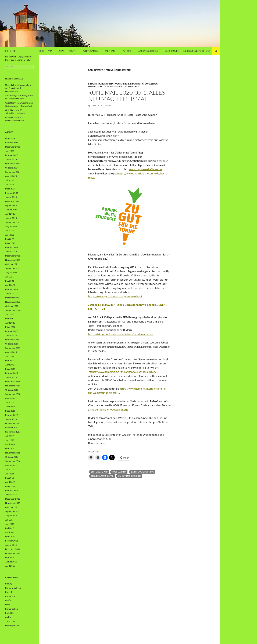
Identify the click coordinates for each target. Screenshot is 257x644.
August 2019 (11, 352)
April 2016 (10, 482)
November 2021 (13, 260)
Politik (73, 51)
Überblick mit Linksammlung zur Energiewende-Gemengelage (18, 88)
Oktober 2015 (12, 507)
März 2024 (10, 189)
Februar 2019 (12, 373)
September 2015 (13, 511)
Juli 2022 (9, 231)
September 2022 (13, 222)
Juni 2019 (10, 356)
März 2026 (10, 138)
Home (41, 51)
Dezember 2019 (13, 340)
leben (154, 84)
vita (50, 51)
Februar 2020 (12, 331)
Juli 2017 (9, 436)
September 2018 (13, 394)
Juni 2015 (10, 524)
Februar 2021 (12, 289)
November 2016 (13, 453)
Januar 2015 (11, 545)
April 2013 (10, 566)
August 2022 (11, 226)
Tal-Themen (111, 51)
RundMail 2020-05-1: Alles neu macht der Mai (127, 96)
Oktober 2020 (12, 306)
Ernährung (137, 84)
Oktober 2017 (12, 428)
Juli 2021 (9, 277)
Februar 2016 (12, 490)
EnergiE (125, 84)
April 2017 (10, 444)
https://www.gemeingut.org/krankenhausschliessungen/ (122, 372)
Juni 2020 (10, 314)
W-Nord (127, 51)
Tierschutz (134, 87)
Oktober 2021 (12, 264)
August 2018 (11, 398)
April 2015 (10, 532)
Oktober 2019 (12, 344)
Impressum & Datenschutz (196, 51)
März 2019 (10, 369)
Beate (110, 106)
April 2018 (10, 407)
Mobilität (112, 87)
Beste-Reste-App (99, 472)
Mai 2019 (10, 361)
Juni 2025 (10, 151)
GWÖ (147, 84)
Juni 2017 (10, 440)
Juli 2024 (9, 180)
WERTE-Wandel (91, 51)
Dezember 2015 (13, 499)
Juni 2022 (10, 235)
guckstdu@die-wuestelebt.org (110, 409)
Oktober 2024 (12, 168)
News (62, 51)
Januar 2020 (11, 335)
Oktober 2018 (12, 390)
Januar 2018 (11, 419)
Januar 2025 (11, 159)
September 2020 (13, 310)
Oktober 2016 (12, 457)
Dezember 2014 (13, 549)
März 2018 (10, 411)
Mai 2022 (10, 239)
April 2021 (10, 285)
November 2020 (13, 302)
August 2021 (11, 272)
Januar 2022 (11, 252)
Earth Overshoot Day (143, 472)
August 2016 (11, 465)
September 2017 (13, 432)
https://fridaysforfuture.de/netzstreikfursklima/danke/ (121, 334)
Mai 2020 (10, 319)
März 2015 (10, 537)
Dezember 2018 (13, 381)
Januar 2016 (11, 495)
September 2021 (13, 268)
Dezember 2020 (13, 298)
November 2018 (13, 386)
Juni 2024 (10, 184)
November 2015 (13, 503)
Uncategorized (12, 626)
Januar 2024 (11, 197)
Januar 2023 (11, 218)
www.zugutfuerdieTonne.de (145, 169)
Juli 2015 (9, 520)
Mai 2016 (10, 478)
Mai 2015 (10, 528)
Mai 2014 (10, 557)
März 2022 (10, 243)
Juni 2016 (10, 474)
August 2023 (11, 210)
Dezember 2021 (13, 256)
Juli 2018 (9, 402)
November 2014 (13, 553)
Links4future (172, 51)
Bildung (93, 84)
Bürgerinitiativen (109, 84)
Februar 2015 (12, 541)
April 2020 (10, 323)
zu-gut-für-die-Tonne (130, 476)
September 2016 (13, 461)
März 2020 (10, 327)
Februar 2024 (12, 193)
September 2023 (13, 205)
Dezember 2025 (13, 147)
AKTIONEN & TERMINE (148, 51)
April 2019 (10, 365)
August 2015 (11, 516)
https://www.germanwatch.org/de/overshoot (115, 296)
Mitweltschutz (97, 87)
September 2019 (13, 348)
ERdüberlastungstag (102, 476)
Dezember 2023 (13, 201)
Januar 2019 (11, 377)
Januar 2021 (11, 293)
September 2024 (13, 172)
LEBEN (10, 51)
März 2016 (10, 486)
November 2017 (13, 423)
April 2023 (10, 214)
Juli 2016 (9, 469)
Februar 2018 (12, 415)
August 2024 (11, 176)
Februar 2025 (12, 155)
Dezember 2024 (13, 164)
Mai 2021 (10, 281)
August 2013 (11, 562)
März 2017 (10, 449)
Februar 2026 (12, 143)
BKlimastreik (119, 472)
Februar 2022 (12, 247)
